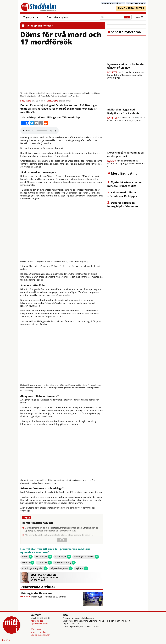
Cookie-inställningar (40, 635)
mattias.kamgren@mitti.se (44, 577)
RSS (6, 640)
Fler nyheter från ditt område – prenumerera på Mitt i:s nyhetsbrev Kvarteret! (55, 551)
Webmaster (36, 629)
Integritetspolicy (38, 632)
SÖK (127, 17)
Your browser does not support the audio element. (40, 131)
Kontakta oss (37, 621)
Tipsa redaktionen (39, 624)
